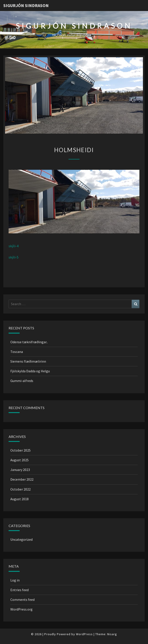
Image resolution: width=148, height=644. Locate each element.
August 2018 (19, 499)
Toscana (17, 352)
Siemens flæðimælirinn (28, 361)
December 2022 (22, 479)
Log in (15, 580)
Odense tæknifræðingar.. (29, 342)
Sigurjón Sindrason (26, 5)
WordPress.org (21, 609)
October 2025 (20, 450)
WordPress (84, 634)
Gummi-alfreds (22, 381)
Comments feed (22, 600)
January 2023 (20, 470)
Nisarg (112, 634)
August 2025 (19, 460)
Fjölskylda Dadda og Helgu (30, 371)
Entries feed (19, 590)
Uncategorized (21, 539)
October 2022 (20, 489)
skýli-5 (14, 257)
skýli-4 (14, 246)
